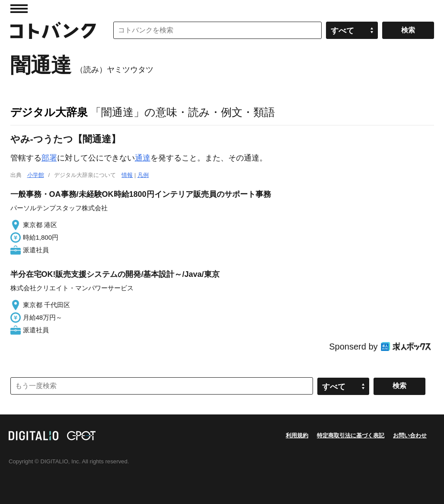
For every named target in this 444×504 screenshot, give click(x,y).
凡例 (143, 175)
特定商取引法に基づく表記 (351, 435)
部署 (49, 158)
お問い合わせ (410, 435)
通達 (143, 158)
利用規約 (297, 435)
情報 (127, 175)
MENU (19, 9)
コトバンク (53, 30)
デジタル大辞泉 (49, 112)
